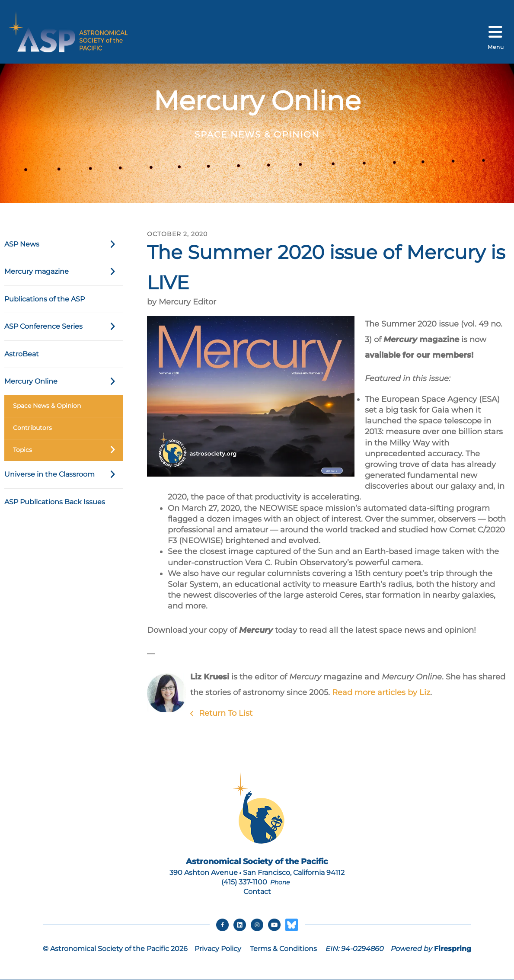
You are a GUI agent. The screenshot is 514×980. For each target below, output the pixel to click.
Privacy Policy (218, 949)
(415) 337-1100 (244, 882)
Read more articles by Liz (381, 692)
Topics (68, 450)
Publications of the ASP (45, 299)
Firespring (453, 949)
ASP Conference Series (64, 327)
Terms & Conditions (283, 949)
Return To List (225, 713)
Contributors (32, 428)
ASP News (64, 244)
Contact (257, 892)
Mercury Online (64, 381)
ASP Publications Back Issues (55, 502)
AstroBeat (22, 354)
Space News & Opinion (47, 406)
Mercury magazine (64, 272)
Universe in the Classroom (64, 474)
